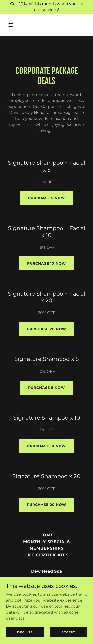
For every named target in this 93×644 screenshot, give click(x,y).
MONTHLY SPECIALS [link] (46, 542)
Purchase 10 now (46, 263)
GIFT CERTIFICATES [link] (46, 555)
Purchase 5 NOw (46, 198)
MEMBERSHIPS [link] (46, 548)
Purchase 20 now (46, 329)
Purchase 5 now (46, 388)
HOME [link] (46, 535)
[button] (12, 25)
